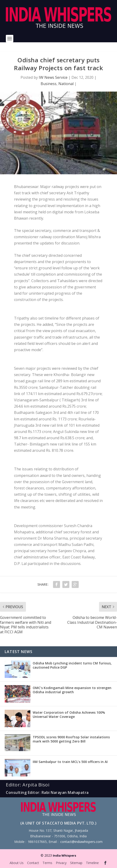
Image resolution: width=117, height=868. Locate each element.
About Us (17, 863)
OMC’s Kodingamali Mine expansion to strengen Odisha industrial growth (72, 690)
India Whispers (64, 855)
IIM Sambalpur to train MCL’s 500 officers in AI (70, 762)
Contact (33, 863)
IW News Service (53, 77)
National (66, 84)
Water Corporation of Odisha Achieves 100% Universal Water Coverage (69, 715)
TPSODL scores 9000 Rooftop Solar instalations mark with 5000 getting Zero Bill (71, 739)
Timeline (92, 863)
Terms (47, 863)
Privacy (61, 863)
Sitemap (76, 863)
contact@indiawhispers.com (81, 842)
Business (49, 84)
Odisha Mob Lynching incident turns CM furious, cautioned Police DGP (72, 665)
